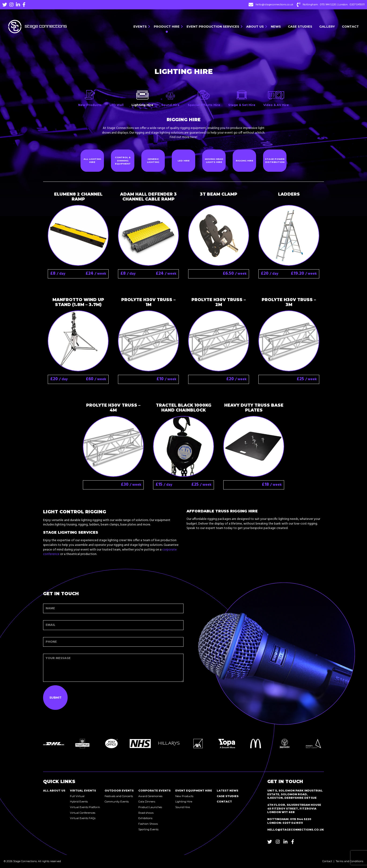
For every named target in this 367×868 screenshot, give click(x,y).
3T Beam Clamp (219, 194)
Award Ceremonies (150, 796)
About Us (255, 26)
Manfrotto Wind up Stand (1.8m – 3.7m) (78, 302)
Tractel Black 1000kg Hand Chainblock (184, 408)
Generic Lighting (153, 161)
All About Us (54, 791)
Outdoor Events (119, 791)
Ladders (289, 194)
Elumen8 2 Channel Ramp (78, 197)
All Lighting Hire (92, 161)
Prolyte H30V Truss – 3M (289, 302)
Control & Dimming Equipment (123, 160)
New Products (184, 796)
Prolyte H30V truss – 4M (113, 408)
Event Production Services (213, 26)
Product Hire (167, 26)
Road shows (146, 813)
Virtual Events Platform (85, 807)
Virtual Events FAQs (83, 818)
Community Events (117, 802)
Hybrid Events (79, 802)
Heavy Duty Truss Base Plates (254, 408)
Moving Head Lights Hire (214, 161)
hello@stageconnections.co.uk (274, 5)
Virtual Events (83, 791)
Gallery (327, 26)
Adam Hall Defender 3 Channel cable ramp (148, 197)
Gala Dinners (147, 802)
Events (140, 26)
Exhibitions (145, 818)
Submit (55, 698)
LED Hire (184, 161)
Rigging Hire (244, 161)
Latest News (228, 791)
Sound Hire (183, 807)
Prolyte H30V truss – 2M (219, 302)
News (276, 26)
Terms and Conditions (349, 861)
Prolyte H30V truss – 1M (148, 302)
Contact (350, 26)
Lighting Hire (184, 802)
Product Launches (150, 807)
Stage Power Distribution (275, 161)
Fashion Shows (148, 824)
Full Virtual (77, 796)
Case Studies (300, 26)
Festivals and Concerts (119, 796)
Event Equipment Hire (194, 791)
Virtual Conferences (83, 813)
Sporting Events (148, 829)
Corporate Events (154, 791)
